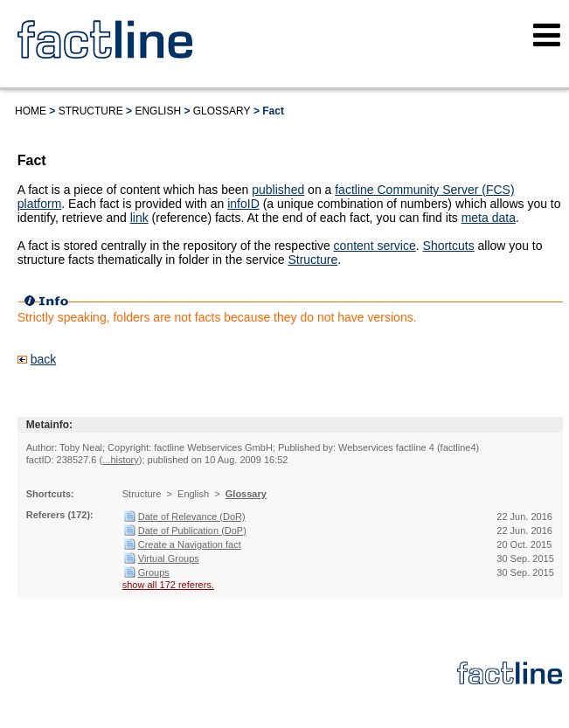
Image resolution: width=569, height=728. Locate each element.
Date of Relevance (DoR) (192, 517)
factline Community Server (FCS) (424, 190)
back (44, 359)
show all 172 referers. (168, 585)
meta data (489, 218)
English (158, 111)
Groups (154, 572)
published (278, 190)
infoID (243, 204)
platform (40, 204)
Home (31, 111)
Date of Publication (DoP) (192, 530)
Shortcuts (449, 246)
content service (375, 246)
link (139, 218)
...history (121, 460)
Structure (91, 111)
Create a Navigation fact (190, 544)
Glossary (222, 111)
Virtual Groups (169, 558)
